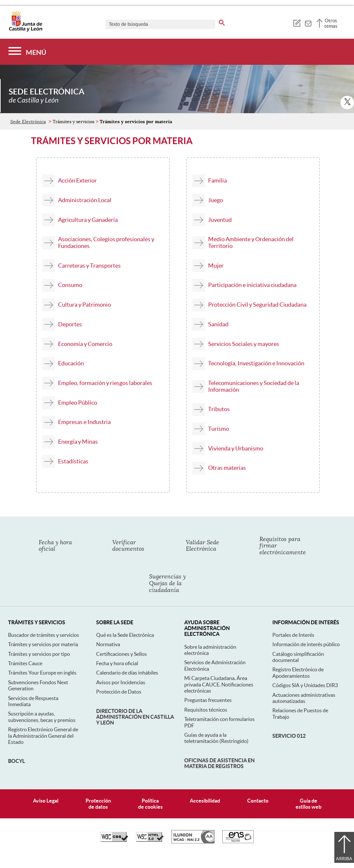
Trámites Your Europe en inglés (42, 673)
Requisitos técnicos (206, 710)
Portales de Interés (293, 635)
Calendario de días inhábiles (127, 673)
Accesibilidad (205, 801)
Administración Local (85, 200)
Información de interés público (306, 644)
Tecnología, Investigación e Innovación (256, 363)
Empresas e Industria (84, 422)
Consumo (70, 285)
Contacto (258, 801)
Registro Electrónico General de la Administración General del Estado (43, 736)
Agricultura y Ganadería (88, 220)
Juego (216, 200)
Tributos (219, 409)
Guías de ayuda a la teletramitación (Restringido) (216, 738)
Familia (217, 180)
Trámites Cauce (25, 663)
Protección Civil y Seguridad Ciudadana (257, 305)
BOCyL (16, 761)
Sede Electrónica (28, 122)
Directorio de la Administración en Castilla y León (135, 717)
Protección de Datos (119, 692)
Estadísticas (73, 461)
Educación (71, 363)
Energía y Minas (78, 442)
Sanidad (218, 324)
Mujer (216, 266)
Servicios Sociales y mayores (244, 344)
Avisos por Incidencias (121, 682)
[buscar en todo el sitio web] (222, 22)
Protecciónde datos (98, 804)
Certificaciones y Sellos (121, 654)
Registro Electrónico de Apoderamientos (298, 672)
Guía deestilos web (308, 804)
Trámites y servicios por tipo (39, 654)
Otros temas (331, 23)
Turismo (219, 429)
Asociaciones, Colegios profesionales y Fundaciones (106, 242)
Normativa (108, 644)
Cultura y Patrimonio (85, 305)
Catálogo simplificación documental (298, 657)
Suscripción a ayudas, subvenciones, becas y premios (42, 717)
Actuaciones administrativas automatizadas (304, 698)
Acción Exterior (77, 180)
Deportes (70, 324)
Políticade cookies (150, 804)
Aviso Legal (46, 801)
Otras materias (227, 468)
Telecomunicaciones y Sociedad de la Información (254, 386)
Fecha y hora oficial (117, 663)
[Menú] (27, 52)
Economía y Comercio (85, 344)
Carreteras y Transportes (89, 266)
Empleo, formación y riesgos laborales (105, 383)
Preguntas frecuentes (208, 700)
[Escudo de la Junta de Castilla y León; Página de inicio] (25, 30)
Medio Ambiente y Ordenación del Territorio (251, 242)
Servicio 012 (289, 736)
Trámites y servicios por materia (43, 644)
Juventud (220, 220)
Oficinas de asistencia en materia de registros (219, 763)
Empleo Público (78, 403)
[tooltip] (297, 23)
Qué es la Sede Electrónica (125, 635)
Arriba (344, 859)
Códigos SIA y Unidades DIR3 (305, 685)
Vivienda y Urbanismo (236, 448)
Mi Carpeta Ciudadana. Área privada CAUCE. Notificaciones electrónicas (219, 684)
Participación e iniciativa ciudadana (252, 285)
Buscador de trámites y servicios (44, 635)
